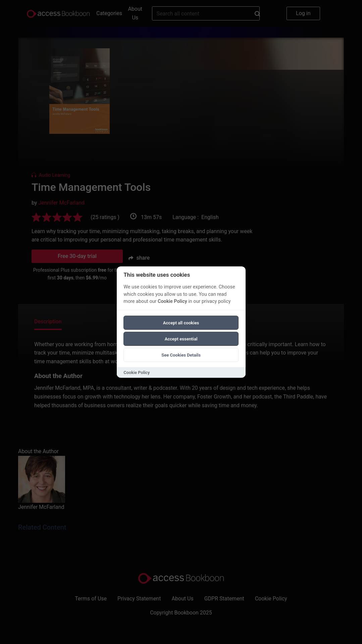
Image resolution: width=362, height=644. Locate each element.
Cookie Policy (172, 301)
